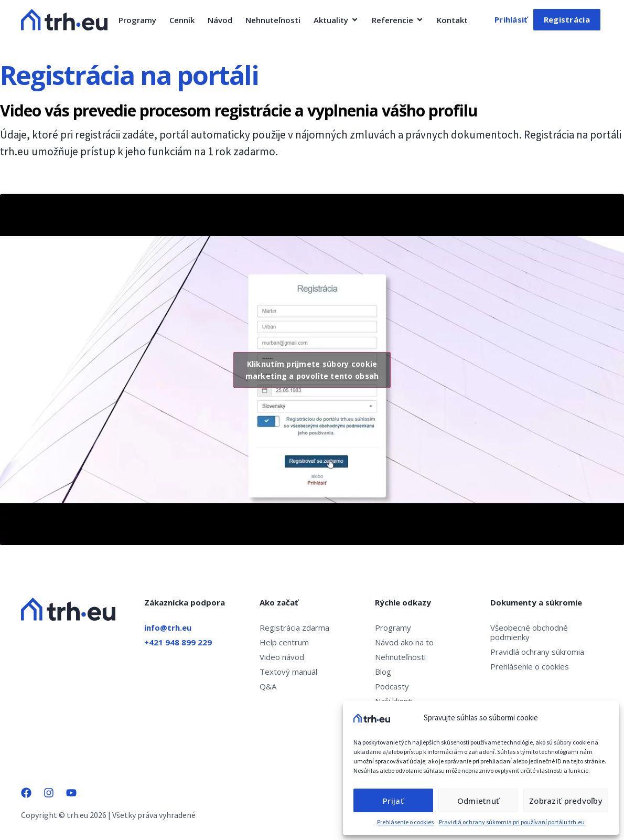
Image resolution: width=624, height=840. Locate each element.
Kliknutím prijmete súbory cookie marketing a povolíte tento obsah (312, 370)
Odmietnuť (478, 801)
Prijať (393, 801)
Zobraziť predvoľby (566, 801)
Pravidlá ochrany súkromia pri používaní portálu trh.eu (512, 822)
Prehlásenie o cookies (405, 822)
